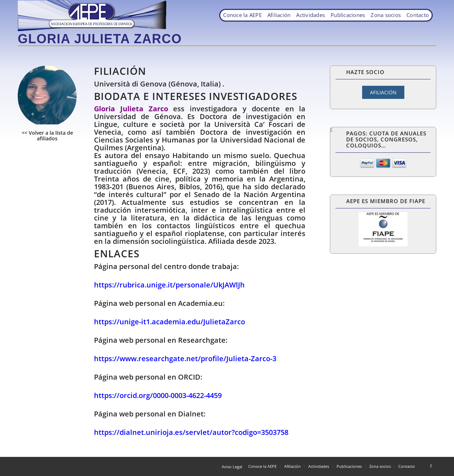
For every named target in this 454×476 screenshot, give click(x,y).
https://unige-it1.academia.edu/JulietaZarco (170, 322)
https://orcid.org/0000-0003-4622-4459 (158, 395)
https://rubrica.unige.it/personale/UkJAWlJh (169, 285)
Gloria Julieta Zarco (100, 39)
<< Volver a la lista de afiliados (47, 135)
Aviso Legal (232, 467)
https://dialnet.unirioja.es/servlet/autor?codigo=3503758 (191, 432)
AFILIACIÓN (383, 92)
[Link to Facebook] (431, 466)
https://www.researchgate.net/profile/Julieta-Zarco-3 (185, 359)
